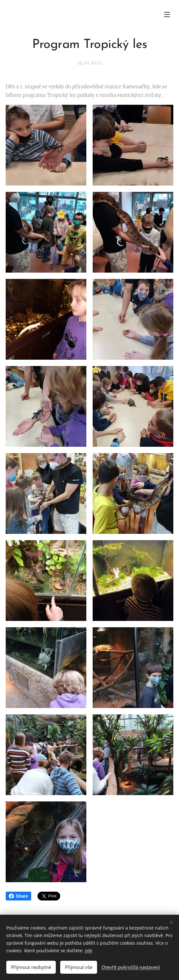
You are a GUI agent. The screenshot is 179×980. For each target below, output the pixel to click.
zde (89, 950)
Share (18, 896)
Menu (167, 15)
